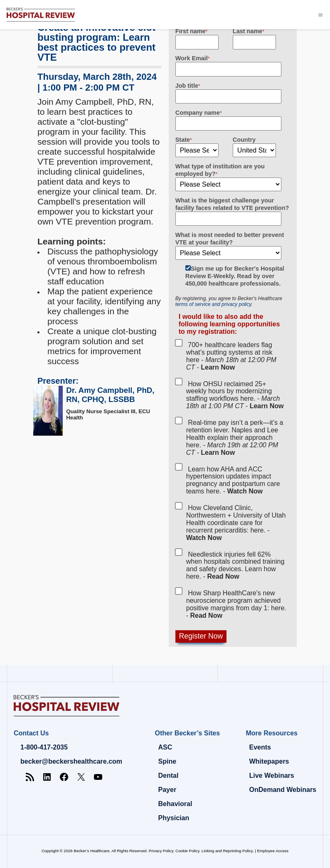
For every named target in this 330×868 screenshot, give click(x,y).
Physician (174, 818)
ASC (165, 747)
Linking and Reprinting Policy (227, 851)
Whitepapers (269, 761)
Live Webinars (271, 776)
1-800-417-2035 (44, 747)
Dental (169, 776)
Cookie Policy (187, 851)
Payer (167, 790)
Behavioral (175, 804)
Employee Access (273, 851)
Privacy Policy (161, 851)
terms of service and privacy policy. (214, 304)
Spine (167, 761)
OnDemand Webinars (283, 790)
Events (260, 747)
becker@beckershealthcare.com (71, 761)
